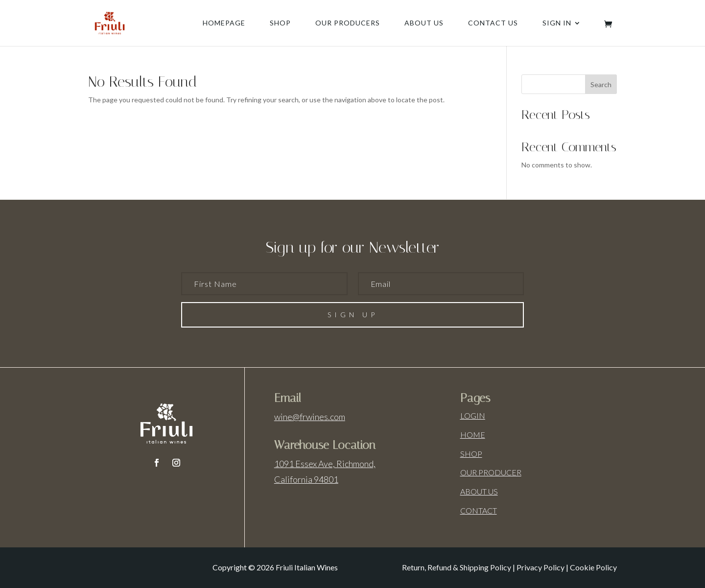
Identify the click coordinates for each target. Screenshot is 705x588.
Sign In (557, 23)
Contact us (493, 23)
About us (424, 23)
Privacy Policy (540, 567)
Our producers (348, 23)
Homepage (224, 23)
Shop (280, 23)
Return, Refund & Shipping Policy (457, 567)
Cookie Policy (593, 567)
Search (601, 84)
